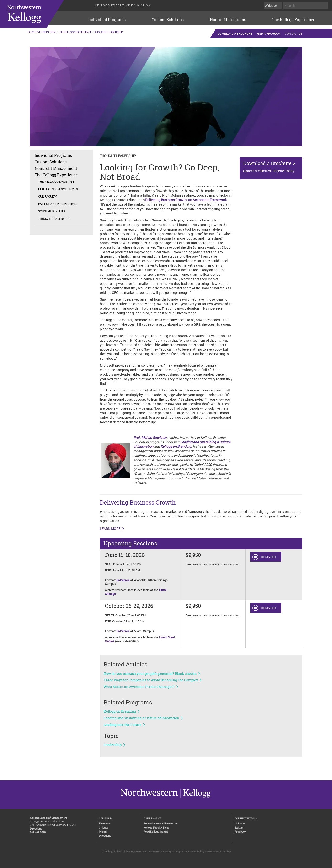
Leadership (113, 745)
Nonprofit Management (56, 168)
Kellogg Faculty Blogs (156, 827)
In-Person (123, 580)
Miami (103, 832)
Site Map (225, 851)
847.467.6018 (38, 832)
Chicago (104, 827)
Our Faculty (47, 196)
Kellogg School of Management (48, 818)
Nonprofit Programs (228, 20)
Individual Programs (107, 20)
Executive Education (41, 32)
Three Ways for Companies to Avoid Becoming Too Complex (151, 680)
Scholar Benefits (52, 211)
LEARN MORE (110, 529)
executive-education (38, 14)
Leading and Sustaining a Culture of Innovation (141, 718)
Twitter (239, 827)
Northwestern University (195, 797)
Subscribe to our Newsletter (160, 823)
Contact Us (294, 33)
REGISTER (268, 557)
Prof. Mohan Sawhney (150, 437)
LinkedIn (240, 823)
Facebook (240, 832)
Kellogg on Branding (176, 446)
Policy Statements (208, 851)
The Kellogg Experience (294, 20)
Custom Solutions (168, 20)
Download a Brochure (235, 33)
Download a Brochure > (269, 163)
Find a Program (268, 33)
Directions (36, 828)
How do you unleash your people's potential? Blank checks (150, 674)
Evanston (104, 823)
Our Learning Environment (59, 189)
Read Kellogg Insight (156, 832)
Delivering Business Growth (138, 503)
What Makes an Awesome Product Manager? (139, 687)
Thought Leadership (109, 32)
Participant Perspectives (58, 204)
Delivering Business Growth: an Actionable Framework (186, 200)
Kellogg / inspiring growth (149, 797)
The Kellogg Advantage (56, 181)
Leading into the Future (123, 725)
